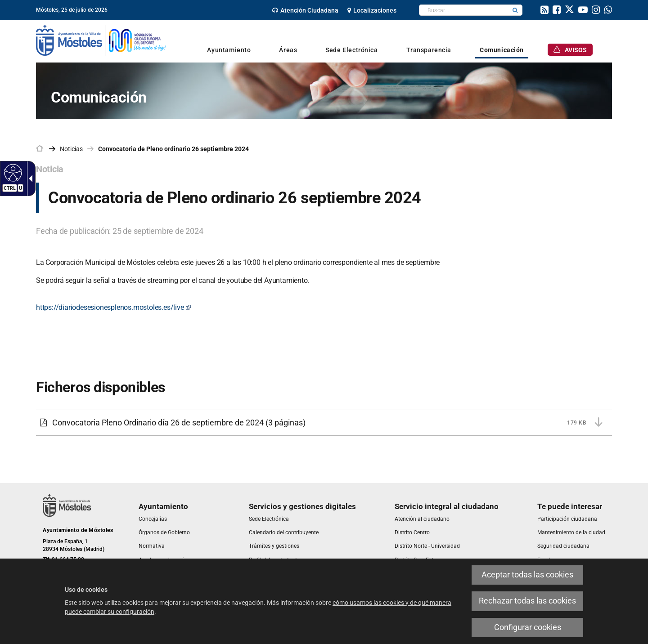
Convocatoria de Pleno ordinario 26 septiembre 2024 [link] (173, 149)
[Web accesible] (12, 172)
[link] (305, 10)
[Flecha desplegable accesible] (29, 179)
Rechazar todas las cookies (527, 601)
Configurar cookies (528, 627)
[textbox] (464, 10)
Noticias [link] (71, 149)
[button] (515, 10)
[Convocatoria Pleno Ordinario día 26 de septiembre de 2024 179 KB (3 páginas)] (324, 423)
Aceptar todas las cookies (527, 575)
